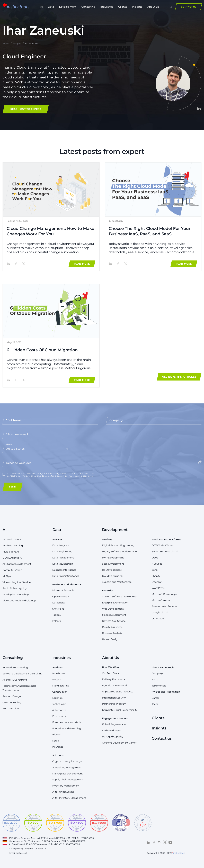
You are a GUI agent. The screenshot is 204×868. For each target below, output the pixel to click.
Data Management (63, 558)
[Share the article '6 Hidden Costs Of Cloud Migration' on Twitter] (24, 380)
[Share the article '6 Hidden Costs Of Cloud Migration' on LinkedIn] (8, 380)
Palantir (57, 621)
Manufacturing (61, 686)
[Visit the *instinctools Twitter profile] (165, 842)
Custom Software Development (120, 596)
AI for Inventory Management (69, 798)
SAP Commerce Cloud (165, 551)
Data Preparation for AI (65, 576)
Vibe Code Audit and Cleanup (19, 601)
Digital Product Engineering (118, 545)
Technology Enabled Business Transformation (19, 688)
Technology (59, 704)
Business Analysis (112, 633)
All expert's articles (179, 377)
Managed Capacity (113, 737)
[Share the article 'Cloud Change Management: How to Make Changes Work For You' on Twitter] (24, 264)
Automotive (59, 710)
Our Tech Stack (111, 673)
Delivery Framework (114, 679)
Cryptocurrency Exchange (67, 761)
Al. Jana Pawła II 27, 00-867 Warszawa (28, 844)
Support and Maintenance (117, 582)
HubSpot (157, 564)
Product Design (12, 696)
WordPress (158, 588)
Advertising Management (67, 767)
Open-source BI (61, 596)
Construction (60, 692)
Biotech (57, 735)
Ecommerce (59, 716)
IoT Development (112, 570)
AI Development (12, 539)
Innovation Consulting (15, 667)
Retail (56, 741)
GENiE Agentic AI (12, 558)
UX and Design (111, 639)
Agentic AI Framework (115, 685)
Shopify (156, 576)
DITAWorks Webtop (163, 545)
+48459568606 (72, 844)
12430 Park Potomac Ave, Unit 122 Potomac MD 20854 (37, 838)
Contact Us (189, 10)
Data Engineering (62, 551)
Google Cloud (159, 612)
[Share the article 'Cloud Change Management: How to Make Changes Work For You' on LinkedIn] (8, 264)
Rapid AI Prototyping (15, 588)
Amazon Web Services (164, 606)
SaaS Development (113, 564)
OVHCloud (158, 619)
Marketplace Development (68, 774)
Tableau (57, 615)
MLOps (7, 576)
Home (6, 44)
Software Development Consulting (22, 674)
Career (155, 698)
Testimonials (159, 686)
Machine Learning (13, 546)
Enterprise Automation (115, 603)
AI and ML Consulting (15, 680)
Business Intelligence (64, 570)
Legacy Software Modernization (120, 551)
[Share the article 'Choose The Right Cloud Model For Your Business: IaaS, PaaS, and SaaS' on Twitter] (126, 264)
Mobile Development (114, 615)
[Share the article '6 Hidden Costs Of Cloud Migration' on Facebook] (16, 380)
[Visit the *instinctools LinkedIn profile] (149, 842)
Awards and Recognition (166, 692)
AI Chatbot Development (17, 564)
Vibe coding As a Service (16, 582)
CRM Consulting (12, 702)
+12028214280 (87, 838)
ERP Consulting (12, 709)
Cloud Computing (112, 576)
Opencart (157, 582)
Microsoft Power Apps (164, 594)
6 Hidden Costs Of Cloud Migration (42, 350)
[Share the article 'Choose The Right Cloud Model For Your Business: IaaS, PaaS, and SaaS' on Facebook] (118, 264)
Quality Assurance (112, 627)
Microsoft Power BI (63, 590)
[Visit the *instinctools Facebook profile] (154, 842)
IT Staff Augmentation (115, 724)
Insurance (58, 747)
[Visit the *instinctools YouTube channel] (170, 842)
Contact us (162, 738)
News (155, 680)
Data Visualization (63, 564)
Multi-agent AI (11, 552)
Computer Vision (12, 570)
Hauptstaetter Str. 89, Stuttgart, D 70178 (29, 841)
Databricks (59, 603)
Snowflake (58, 609)
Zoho (155, 570)
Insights (137, 10)
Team (155, 704)
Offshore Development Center (119, 743)
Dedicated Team (111, 730)
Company (157, 673)
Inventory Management (66, 786)
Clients (123, 10)
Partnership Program (114, 704)
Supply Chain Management (68, 780)
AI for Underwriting (63, 792)
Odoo (155, 558)
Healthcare (59, 673)
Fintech (57, 680)
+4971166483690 (77, 841)
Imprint (29, 849)
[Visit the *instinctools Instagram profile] (159, 842)
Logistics (57, 698)
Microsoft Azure (161, 600)
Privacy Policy (16, 849)
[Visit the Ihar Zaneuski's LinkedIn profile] (199, 108)
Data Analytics (61, 545)
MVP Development (113, 558)
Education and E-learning (67, 728)
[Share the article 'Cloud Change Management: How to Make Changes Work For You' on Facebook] (16, 264)
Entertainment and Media (67, 722)
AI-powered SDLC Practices (118, 692)
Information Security (114, 698)
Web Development (113, 609)
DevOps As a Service (114, 621)
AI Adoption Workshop (16, 594)
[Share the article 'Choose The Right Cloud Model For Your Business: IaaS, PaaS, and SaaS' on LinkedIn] (110, 264)
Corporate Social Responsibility (120, 710)
